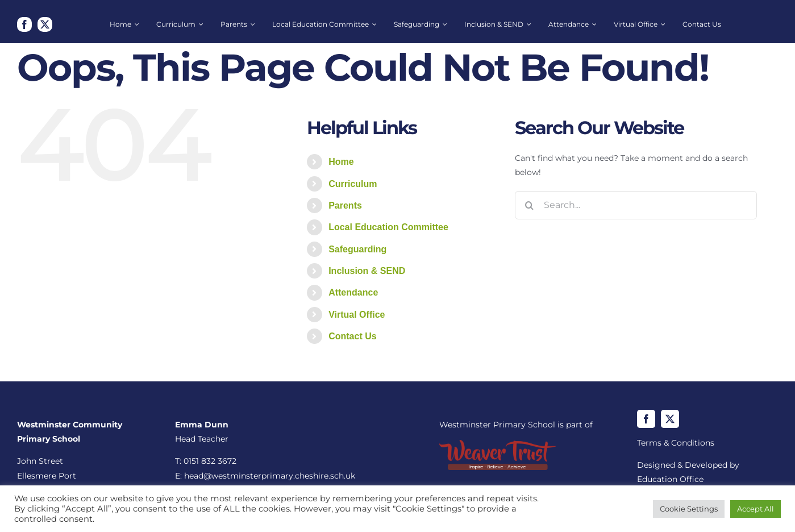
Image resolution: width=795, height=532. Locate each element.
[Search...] (636, 205)
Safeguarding (357, 249)
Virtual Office (357, 315)
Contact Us (352, 336)
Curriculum (353, 184)
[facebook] (24, 24)
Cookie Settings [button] (689, 509)
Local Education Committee (388, 227)
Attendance (353, 292)
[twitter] (45, 24)
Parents (345, 205)
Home (341, 162)
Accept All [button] (756, 509)
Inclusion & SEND (367, 271)
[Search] (529, 205)
